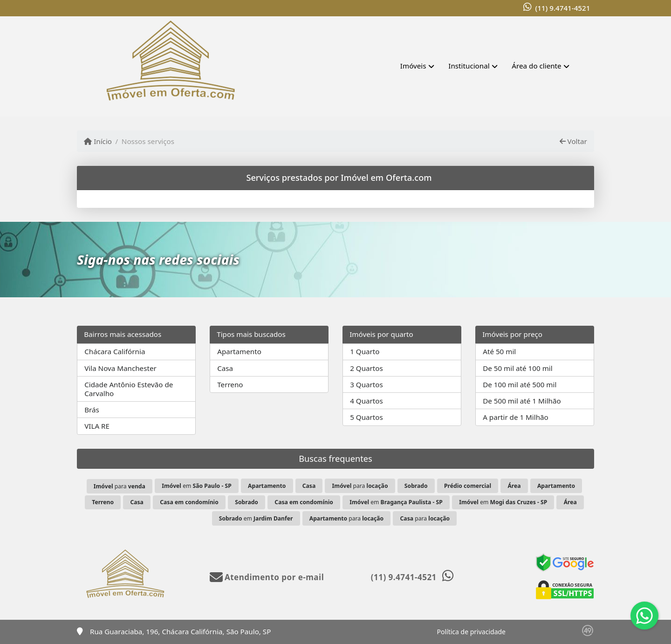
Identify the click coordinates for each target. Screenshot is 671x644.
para (120, 486)
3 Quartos (366, 384)
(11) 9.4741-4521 (562, 8)
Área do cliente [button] (536, 66)
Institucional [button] (469, 66)
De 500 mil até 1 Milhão (522, 401)
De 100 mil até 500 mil (520, 384)
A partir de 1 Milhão (516, 417)
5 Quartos (366, 417)
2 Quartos (366, 368)
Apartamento (239, 351)
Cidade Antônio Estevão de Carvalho (129, 389)
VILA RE (97, 426)
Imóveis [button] (413, 66)
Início (98, 141)
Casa (225, 368)
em (196, 486)
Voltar (573, 141)
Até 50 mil (499, 351)
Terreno (230, 384)
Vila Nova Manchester (120, 368)
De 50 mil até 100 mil (517, 368)
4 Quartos (366, 401)
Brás (92, 410)
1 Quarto (365, 351)
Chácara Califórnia (115, 351)
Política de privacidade (471, 632)
